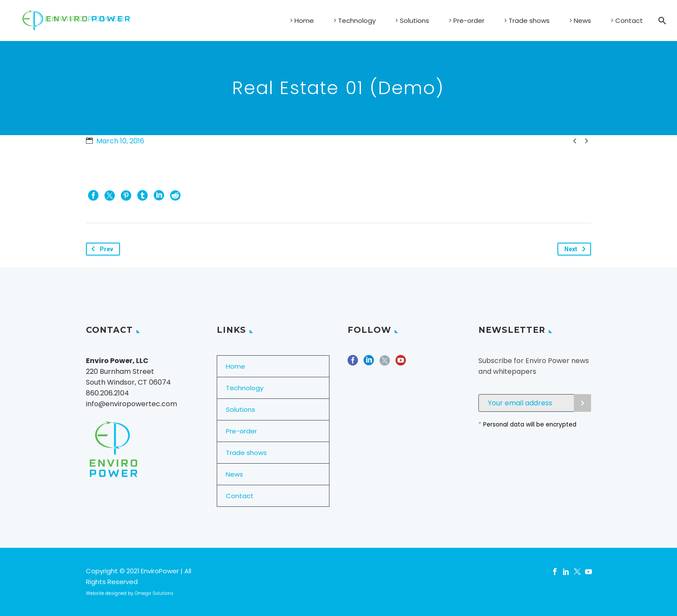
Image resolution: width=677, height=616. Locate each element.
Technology (357, 21)
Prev (101, 249)
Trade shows (529, 21)
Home (304, 21)
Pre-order (469, 21)
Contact (629, 21)
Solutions (414, 21)
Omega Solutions (154, 593)
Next (577, 249)
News (582, 21)
